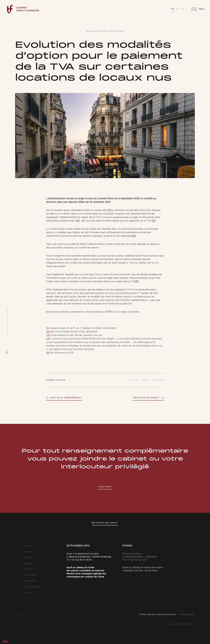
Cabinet (29, 552)
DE (183, 9)
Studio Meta (190, 624)
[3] (154, 221)
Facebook (158, 380)
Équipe (28, 563)
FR (173, 9)
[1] (110, 210)
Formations (31, 575)
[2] (78, 221)
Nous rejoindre (33, 587)
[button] (5, 642)
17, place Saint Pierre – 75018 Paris (140, 557)
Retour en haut (105, 523)
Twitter (146, 380)
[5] (137, 281)
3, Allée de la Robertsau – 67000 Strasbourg (89, 557)
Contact (29, 593)
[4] (134, 236)
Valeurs (29, 569)
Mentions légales (187, 614)
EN (178, 9)
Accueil (29, 546)
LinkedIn (134, 380)
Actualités (30, 581)
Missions (29, 558)
